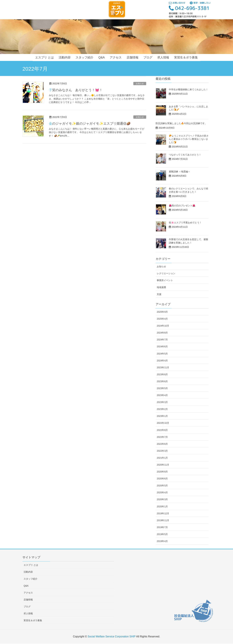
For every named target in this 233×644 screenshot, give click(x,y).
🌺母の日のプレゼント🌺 (182, 206)
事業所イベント (165, 280)
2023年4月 (162, 395)
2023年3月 (162, 402)
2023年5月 (162, 388)
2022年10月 (163, 423)
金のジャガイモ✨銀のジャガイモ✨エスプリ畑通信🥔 (90, 123)
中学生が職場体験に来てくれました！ (188, 89)
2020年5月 (162, 486)
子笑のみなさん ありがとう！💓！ (76, 90)
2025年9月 (162, 312)
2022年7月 (162, 437)
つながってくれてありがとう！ (185, 155)
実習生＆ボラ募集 (33, 620)
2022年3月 (162, 451)
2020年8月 (162, 472)
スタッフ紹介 (31, 579)
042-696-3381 (189, 8)
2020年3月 (162, 499)
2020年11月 (163, 465)
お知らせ (140, 84)
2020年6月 (162, 479)
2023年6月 (162, 381)
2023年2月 (162, 409)
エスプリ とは (31, 565)
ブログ (27, 607)
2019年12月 (163, 513)
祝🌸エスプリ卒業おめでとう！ (185, 223)
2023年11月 (163, 367)
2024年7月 (162, 340)
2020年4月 (162, 492)
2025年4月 (162, 319)
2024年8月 (162, 333)
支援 (159, 294)
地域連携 (161, 287)
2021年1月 (162, 458)
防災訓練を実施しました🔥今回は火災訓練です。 (181, 123)
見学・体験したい (200, 3)
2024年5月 (162, 354)
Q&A (26, 586)
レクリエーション (166, 273)
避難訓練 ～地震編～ (180, 172)
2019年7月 (162, 527)
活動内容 (28, 572)
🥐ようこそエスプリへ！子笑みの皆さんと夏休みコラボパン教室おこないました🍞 (189, 139)
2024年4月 (162, 361)
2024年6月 (162, 347)
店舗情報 (28, 600)
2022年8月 (162, 430)
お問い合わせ (177, 3)
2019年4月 (162, 541)
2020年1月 (162, 506)
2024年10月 (163, 326)
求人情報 (28, 613)
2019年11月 (163, 520)
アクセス (28, 593)
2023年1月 (162, 416)
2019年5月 (162, 534)
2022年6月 (162, 444)
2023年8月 (162, 374)
